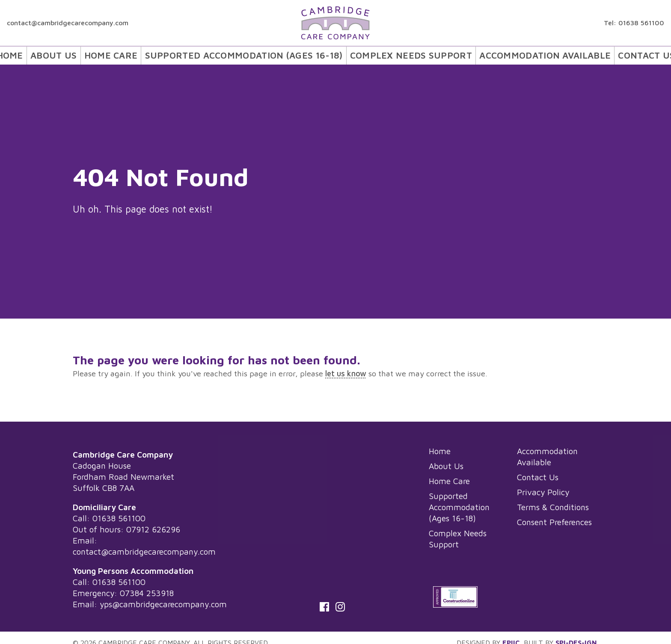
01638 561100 (641, 23)
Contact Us (616, 55)
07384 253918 (147, 593)
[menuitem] (42, 55)
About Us (85, 55)
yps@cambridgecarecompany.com (163, 604)
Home (42, 55)
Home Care (139, 55)
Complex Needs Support (404, 55)
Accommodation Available (523, 55)
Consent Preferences (554, 522)
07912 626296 (153, 529)
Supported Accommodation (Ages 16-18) (257, 55)
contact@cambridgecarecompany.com (68, 23)
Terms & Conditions (553, 507)
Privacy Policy (543, 492)
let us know (346, 373)
